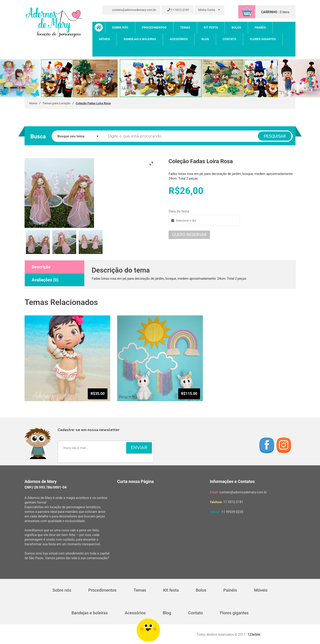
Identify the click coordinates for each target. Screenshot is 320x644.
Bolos (236, 27)
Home (33, 103)
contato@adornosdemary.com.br (132, 10)
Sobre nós (120, 27)
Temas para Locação (57, 103)
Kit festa (211, 27)
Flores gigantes (263, 39)
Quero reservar (189, 235)
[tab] (55, 267)
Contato (230, 39)
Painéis (260, 27)
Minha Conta (209, 10)
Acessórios (179, 39)
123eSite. (254, 634)
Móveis (105, 39)
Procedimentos (154, 27)
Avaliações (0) (45, 280)
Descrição (41, 267)
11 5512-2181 (178, 10)
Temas (185, 27)
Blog (205, 39)
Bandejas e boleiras (140, 39)
